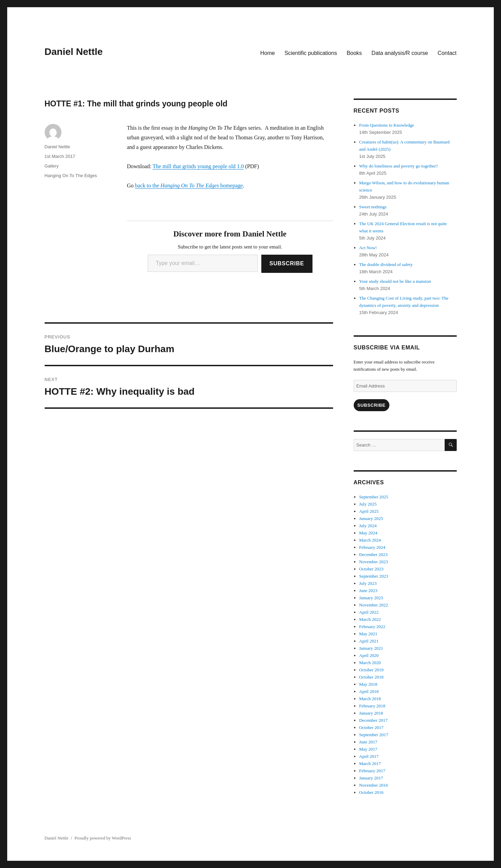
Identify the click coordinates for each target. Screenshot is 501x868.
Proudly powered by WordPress (103, 838)
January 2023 (371, 598)
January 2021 (371, 648)
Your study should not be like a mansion (395, 281)
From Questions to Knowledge (387, 125)
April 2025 (369, 511)
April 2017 (369, 756)
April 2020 (369, 655)
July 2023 (368, 583)
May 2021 (368, 634)
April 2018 (369, 691)
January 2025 (371, 518)
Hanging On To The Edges (71, 176)
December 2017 (373, 720)
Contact (447, 53)
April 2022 (369, 612)
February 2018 (372, 706)
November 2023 (374, 562)
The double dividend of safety (386, 264)
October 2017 (371, 727)
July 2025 (368, 504)
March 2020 (370, 663)
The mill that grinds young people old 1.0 (198, 166)
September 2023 (374, 576)
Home (268, 53)
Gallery (52, 166)
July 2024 (368, 526)
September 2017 (374, 735)
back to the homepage (189, 186)
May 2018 (368, 684)
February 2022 (372, 627)
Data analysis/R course (400, 53)
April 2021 (369, 641)
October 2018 (371, 677)
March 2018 (370, 699)
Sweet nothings (373, 207)
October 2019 (371, 670)
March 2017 (370, 763)
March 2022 (370, 619)
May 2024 (368, 533)
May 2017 (368, 749)
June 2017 (368, 742)
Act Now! (368, 248)
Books (354, 53)
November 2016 (374, 785)
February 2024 (372, 547)
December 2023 (373, 554)
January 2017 (371, 778)
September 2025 (374, 497)
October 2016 (371, 792)
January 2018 (371, 713)
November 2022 (374, 605)
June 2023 (368, 591)
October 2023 (371, 569)
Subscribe (287, 263)
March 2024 (370, 540)
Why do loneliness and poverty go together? (399, 166)
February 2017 (372, 771)
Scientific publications (311, 53)
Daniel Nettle (74, 52)
